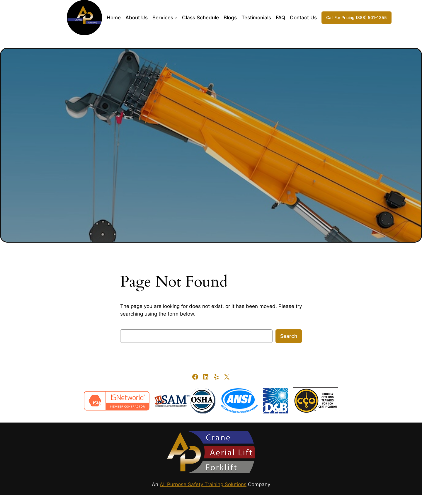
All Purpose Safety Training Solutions (203, 484)
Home (114, 18)
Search (289, 336)
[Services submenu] (176, 18)
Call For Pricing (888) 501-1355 (357, 17)
